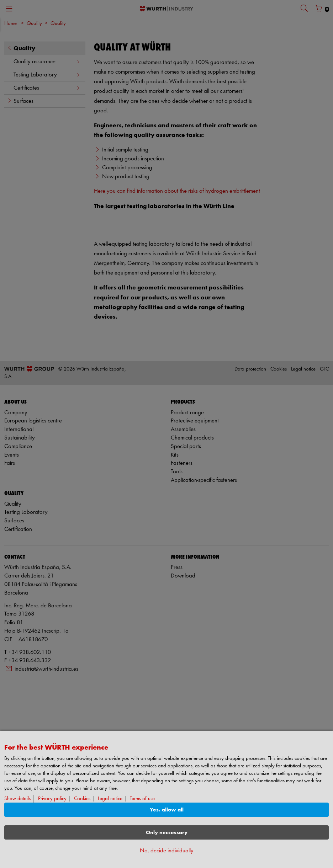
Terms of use (142, 799)
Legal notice (110, 799)
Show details (17, 799)
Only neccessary (167, 833)
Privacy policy (52, 799)
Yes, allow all (167, 810)
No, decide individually (167, 851)
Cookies (82, 799)
